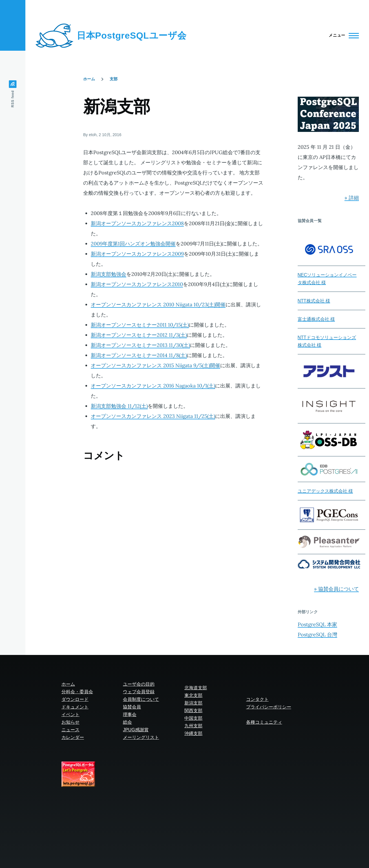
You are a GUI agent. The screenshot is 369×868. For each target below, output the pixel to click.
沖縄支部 (193, 733)
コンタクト (257, 699)
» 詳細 (352, 198)
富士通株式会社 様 (316, 319)
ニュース (70, 730)
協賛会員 (132, 707)
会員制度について (141, 699)
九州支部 (193, 726)
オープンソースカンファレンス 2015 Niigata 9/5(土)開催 (155, 365)
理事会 (130, 715)
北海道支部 (196, 688)
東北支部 (193, 695)
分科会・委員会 (77, 692)
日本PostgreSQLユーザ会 (132, 36)
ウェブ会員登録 (139, 692)
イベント (70, 715)
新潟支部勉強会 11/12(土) (119, 406)
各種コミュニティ (264, 722)
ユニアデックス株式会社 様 (325, 491)
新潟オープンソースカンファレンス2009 (137, 254)
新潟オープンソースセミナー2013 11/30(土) (140, 345)
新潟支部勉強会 (109, 274)
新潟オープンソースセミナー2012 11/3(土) (139, 335)
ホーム (89, 79)
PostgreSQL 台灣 (317, 635)
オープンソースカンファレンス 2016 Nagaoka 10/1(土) (153, 386)
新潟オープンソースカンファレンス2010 (137, 284)
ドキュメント (75, 707)
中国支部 (193, 718)
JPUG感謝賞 (136, 730)
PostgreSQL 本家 (317, 624)
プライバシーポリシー (269, 707)
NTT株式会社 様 (314, 301)
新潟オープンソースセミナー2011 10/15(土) (140, 325)
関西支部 (193, 711)
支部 (114, 79)
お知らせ (70, 722)
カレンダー (73, 737)
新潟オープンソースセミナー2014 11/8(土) (139, 355)
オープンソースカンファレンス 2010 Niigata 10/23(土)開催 (158, 305)
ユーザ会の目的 (139, 684)
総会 (127, 722)
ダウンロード (75, 699)
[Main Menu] (342, 36)
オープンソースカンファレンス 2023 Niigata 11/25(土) (153, 416)
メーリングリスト (141, 737)
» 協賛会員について (336, 589)
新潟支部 (193, 703)
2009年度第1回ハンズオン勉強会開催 (133, 244)
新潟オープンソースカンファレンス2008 (137, 223)
